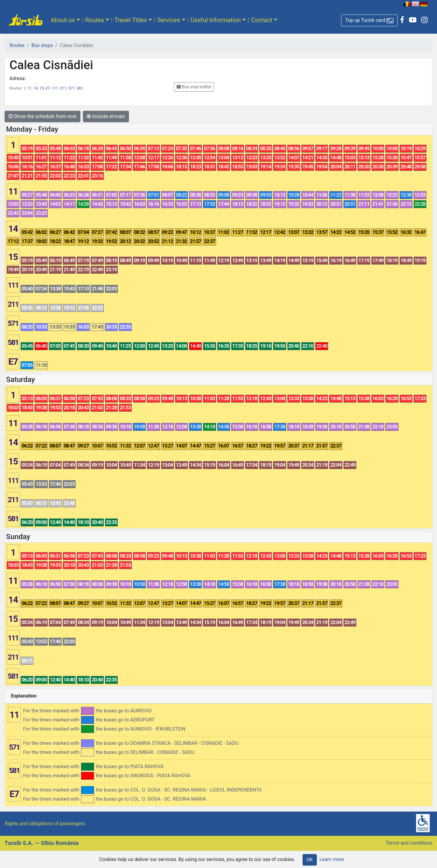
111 (55, 88)
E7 (48, 88)
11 (29, 88)
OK (310, 860)
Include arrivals (106, 116)
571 (72, 88)
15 (42, 88)
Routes (95, 20)
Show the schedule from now (42, 116)
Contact (262, 20)
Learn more (332, 859)
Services (169, 20)
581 (80, 88)
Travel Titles (131, 20)
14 (36, 88)
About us (63, 20)
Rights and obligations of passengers (45, 824)
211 (63, 88)
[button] (369, 20)
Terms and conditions (409, 843)
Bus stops (42, 45)
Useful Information (216, 20)
